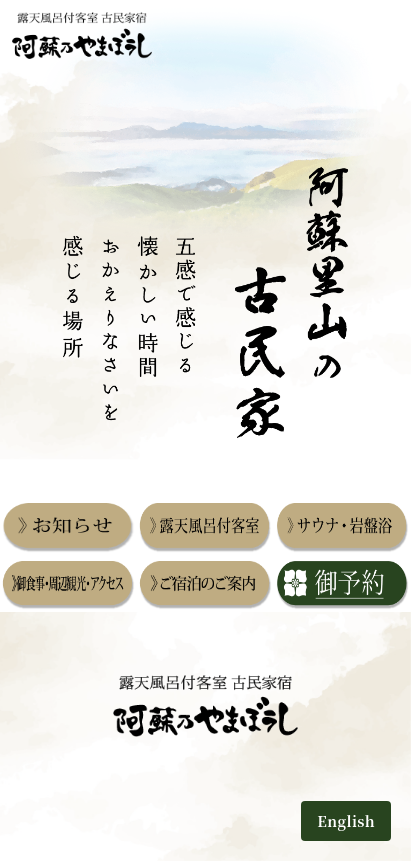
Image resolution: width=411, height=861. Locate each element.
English (346, 820)
